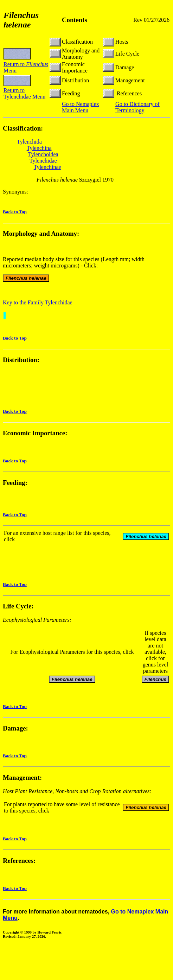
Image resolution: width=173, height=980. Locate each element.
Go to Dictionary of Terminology (137, 107)
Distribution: (21, 360)
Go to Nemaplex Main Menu (81, 107)
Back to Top (15, 212)
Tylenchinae (47, 167)
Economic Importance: (35, 433)
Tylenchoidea (43, 154)
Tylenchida (29, 142)
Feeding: (15, 483)
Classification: (23, 128)
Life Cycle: (18, 607)
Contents (75, 20)
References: (19, 862)
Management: (22, 779)
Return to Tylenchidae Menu (24, 93)
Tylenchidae (43, 161)
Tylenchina (39, 148)
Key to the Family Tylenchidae (38, 302)
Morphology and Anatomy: (41, 233)
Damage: (15, 729)
